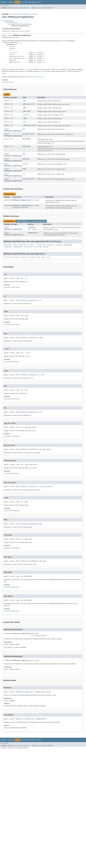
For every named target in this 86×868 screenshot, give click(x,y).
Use (22, 2)
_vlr (24, 122)
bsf (24, 129)
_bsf (24, 100)
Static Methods (22, 221)
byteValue (8, 245)
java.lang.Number (11, 22)
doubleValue (24, 245)
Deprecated (33, 2)
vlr (24, 174)
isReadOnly (68, 245)
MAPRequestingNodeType (13, 131)
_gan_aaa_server (29, 104)
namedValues (32, 233)
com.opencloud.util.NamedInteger (20, 24)
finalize (7, 257)
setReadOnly (18, 247)
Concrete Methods (38, 221)
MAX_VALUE (26, 139)
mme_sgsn (26, 159)
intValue (59, 245)
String (15, 208)
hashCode (50, 245)
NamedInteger (14, 37)
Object (43, 254)
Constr (20, 8)
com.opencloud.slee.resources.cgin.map (23, 14)
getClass (16, 257)
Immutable (15, 31)
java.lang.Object (8, 21)
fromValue (32, 227)
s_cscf (25, 164)
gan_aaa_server (28, 134)
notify (23, 257)
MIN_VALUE (26, 146)
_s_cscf (26, 115)
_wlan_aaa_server (29, 125)
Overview (4, 2)
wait (38, 257)
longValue (8, 247)
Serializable (25, 31)
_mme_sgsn (26, 111)
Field (15, 8)
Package (11, 2)
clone (15, 245)
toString (38, 247)
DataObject (6, 31)
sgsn (24, 169)
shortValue (28, 247)
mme (24, 154)
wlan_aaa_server (29, 179)
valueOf (46, 247)
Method (27, 8)
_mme (24, 108)
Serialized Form (8, 82)
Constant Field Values (12, 287)
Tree (26, 2)
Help (40, 2)
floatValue (41, 245)
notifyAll (31, 257)
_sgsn (25, 118)
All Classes (5, 6)
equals (33, 245)
